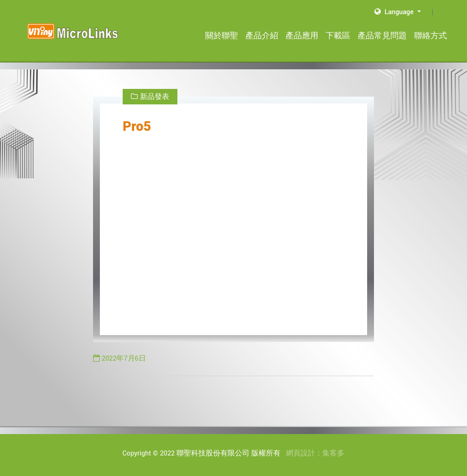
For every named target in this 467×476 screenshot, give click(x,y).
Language (395, 12)
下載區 (338, 36)
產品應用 (302, 36)
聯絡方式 (431, 36)
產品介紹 (262, 36)
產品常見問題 (382, 36)
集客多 (333, 453)
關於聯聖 (222, 36)
